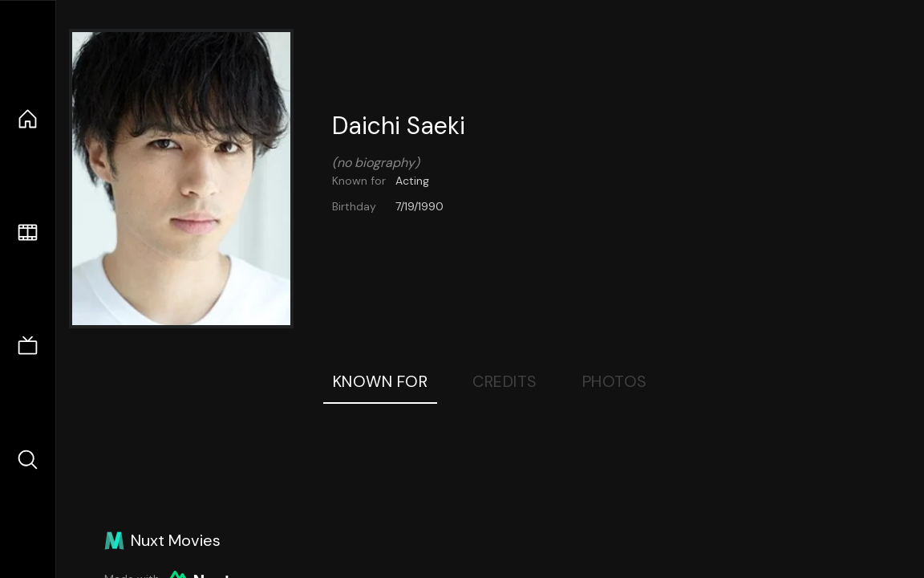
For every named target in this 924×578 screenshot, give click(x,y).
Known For (381, 381)
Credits (505, 381)
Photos (615, 381)
